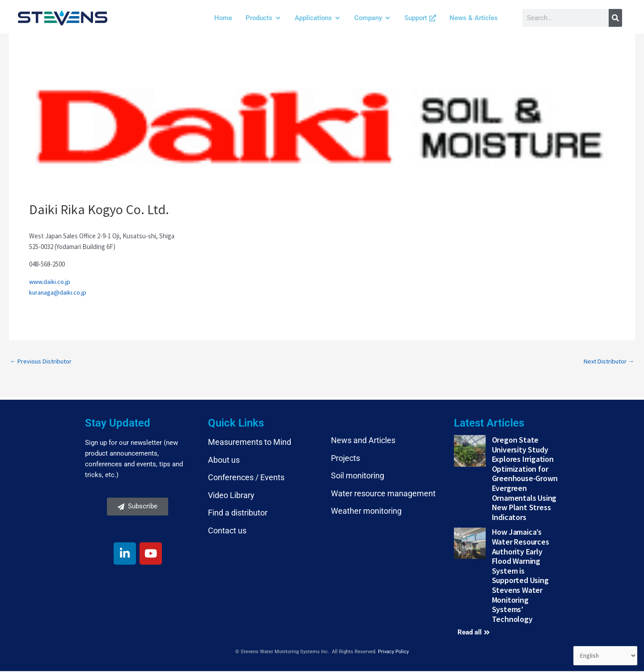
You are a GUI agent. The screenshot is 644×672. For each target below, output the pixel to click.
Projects (345, 459)
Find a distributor (238, 514)
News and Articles (363, 441)
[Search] (615, 18)
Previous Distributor (42, 361)
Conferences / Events (246, 478)
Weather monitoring (366, 512)
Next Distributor (607, 361)
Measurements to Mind (250, 443)
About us (224, 460)
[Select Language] (604, 655)
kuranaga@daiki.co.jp (58, 292)
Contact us (227, 531)
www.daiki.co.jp (50, 281)
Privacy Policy (393, 653)
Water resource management (383, 494)
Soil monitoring (358, 476)
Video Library (231, 496)
